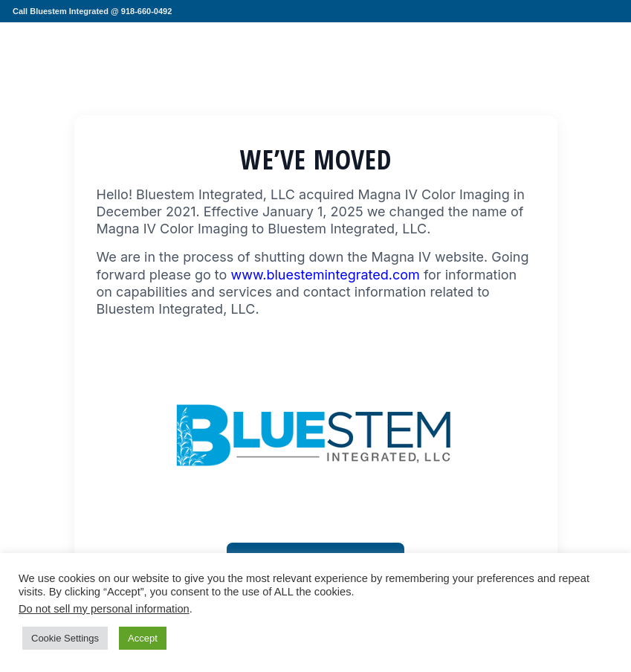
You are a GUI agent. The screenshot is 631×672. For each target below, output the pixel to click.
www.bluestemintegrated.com (325, 275)
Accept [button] (143, 638)
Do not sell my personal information (104, 609)
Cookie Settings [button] (65, 638)
